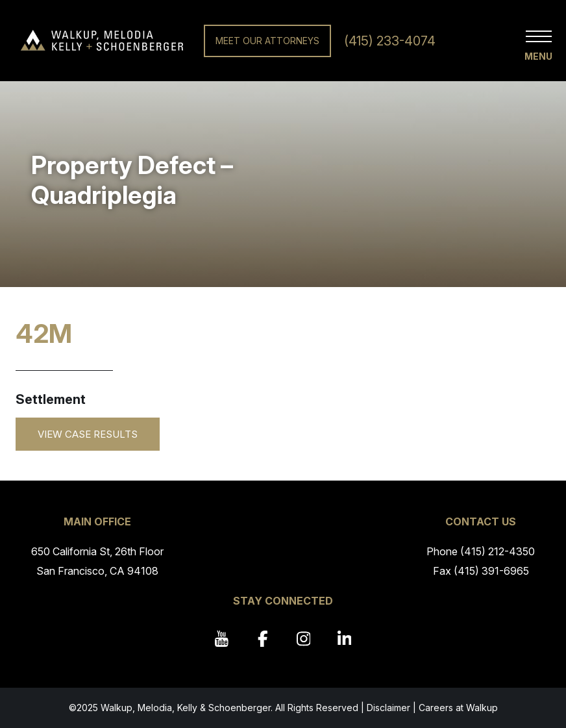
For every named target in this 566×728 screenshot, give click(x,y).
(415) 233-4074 (390, 41)
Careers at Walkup (458, 708)
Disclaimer (388, 708)
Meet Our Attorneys (267, 41)
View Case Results (88, 434)
